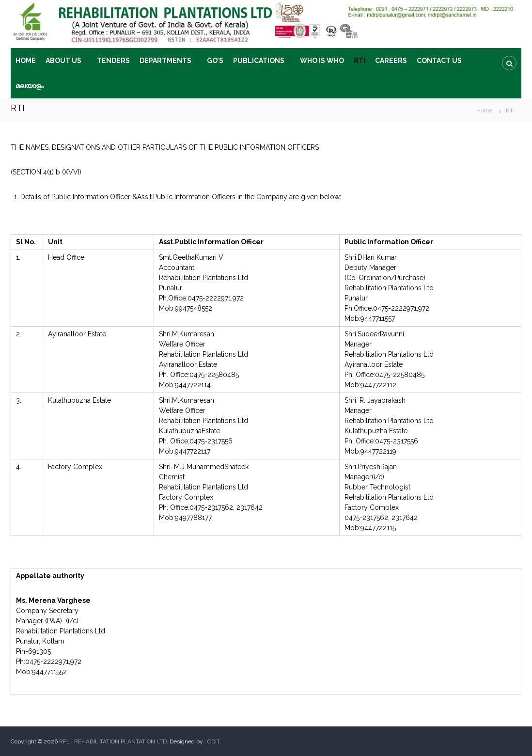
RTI (360, 61)
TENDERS (113, 61)
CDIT (213, 741)
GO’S (215, 61)
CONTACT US (439, 61)
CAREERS (391, 61)
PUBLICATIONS (259, 61)
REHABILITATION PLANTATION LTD (120, 741)
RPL (64, 741)
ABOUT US (63, 61)
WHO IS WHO (322, 61)
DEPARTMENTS (165, 61)
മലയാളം (30, 86)
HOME (26, 61)
